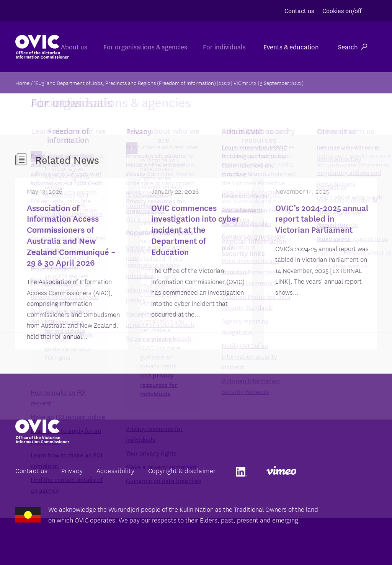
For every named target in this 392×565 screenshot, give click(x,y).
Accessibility (116, 470)
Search (353, 47)
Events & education (291, 47)
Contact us (299, 10)
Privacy (72, 470)
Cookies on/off (342, 10)
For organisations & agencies (140, 47)
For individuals (223, 47)
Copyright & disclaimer (182, 470)
